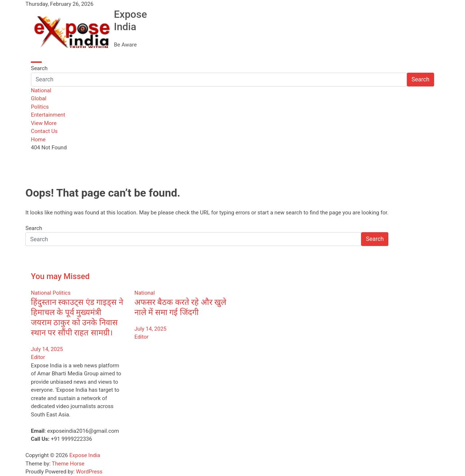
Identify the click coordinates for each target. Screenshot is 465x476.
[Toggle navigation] (36, 62)
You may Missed (60, 276)
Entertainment (48, 115)
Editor (38, 357)
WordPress (89, 472)
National (41, 90)
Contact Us (44, 131)
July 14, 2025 (47, 349)
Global (39, 98)
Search (39, 68)
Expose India (130, 21)
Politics (40, 107)
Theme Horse (68, 464)
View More (44, 123)
